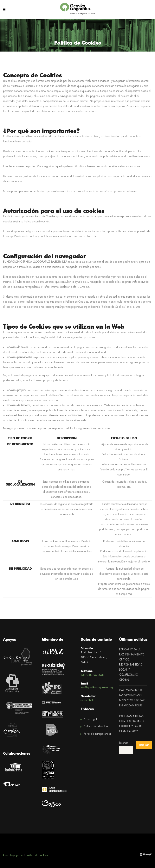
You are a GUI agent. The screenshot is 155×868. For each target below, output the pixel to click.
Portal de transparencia (97, 734)
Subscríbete (87, 700)
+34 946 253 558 (92, 675)
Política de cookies (37, 855)
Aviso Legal (90, 719)
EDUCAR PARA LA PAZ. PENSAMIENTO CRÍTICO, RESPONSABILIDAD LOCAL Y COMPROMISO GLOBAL (132, 665)
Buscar (123, 743)
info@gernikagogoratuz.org (97, 688)
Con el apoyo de (13, 855)
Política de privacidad (97, 727)
